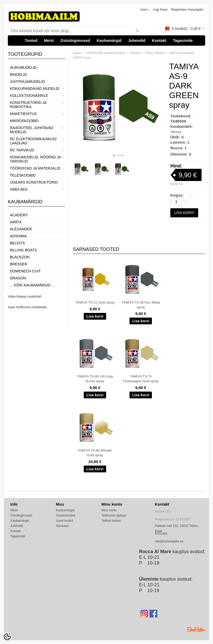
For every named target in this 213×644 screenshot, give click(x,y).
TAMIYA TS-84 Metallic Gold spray (95, 453)
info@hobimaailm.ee (169, 541)
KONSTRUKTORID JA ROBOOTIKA (28, 105)
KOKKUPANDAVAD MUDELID (35, 89)
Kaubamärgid (109, 40)
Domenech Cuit (25, 271)
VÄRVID (135, 53)
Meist (49, 40)
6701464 (161, 534)
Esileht (77, 53)
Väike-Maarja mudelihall (24, 297)
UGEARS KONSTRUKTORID (34, 182)
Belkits (17, 243)
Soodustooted (66, 515)
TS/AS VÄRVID (154, 53)
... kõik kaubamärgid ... (32, 285)
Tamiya (176, 132)
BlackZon (20, 257)
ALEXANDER (21, 229)
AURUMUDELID (23, 68)
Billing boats (23, 250)
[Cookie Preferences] (7, 637)
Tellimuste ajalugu (114, 515)
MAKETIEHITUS (23, 114)
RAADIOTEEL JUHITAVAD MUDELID (32, 130)
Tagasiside (183, 40)
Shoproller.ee (196, 629)
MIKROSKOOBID (24, 121)
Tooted (31, 40)
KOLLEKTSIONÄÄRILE (29, 96)
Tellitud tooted (111, 521)
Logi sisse (160, 10)
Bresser (19, 264)
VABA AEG (19, 189)
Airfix (16, 222)
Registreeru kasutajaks (187, 10)
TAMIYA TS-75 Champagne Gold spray (141, 379)
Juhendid (137, 40)
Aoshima (18, 236)
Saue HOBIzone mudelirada (27, 307)
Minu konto (109, 510)
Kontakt (159, 40)
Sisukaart (62, 526)
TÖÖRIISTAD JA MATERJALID (35, 168)
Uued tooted (64, 521)
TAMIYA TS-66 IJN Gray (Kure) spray (95, 379)
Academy (19, 215)
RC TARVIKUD (22, 150)
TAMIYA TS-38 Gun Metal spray (141, 305)
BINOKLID (18, 75)
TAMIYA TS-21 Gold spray (95, 302)
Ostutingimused (75, 40)
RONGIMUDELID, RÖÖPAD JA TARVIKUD (35, 159)
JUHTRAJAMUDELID (27, 82)
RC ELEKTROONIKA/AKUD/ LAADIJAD (33, 141)
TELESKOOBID (23, 175)
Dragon (18, 278)
